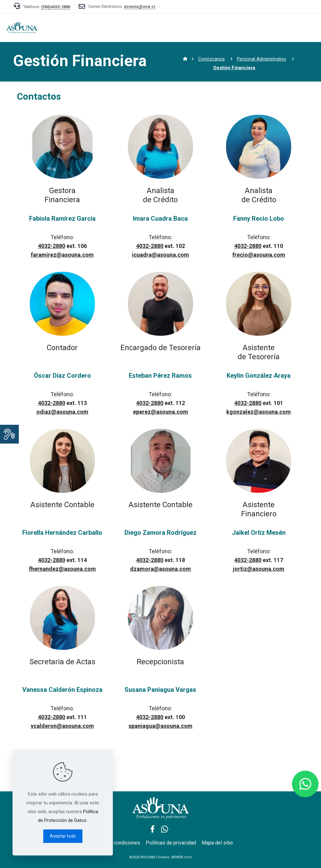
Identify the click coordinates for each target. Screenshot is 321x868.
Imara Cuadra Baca (160, 218)
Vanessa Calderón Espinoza (62, 690)
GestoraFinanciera (62, 195)
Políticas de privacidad (171, 843)
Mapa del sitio (217, 843)
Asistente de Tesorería (259, 352)
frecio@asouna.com (259, 255)
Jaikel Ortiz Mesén (259, 533)
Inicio (179, 59)
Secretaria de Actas (62, 662)
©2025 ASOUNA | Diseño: (160, 857)
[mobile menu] (311, 28)
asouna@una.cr (140, 6)
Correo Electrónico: (122, 6)
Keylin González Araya (259, 376)
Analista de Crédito (160, 195)
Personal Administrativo (262, 59)
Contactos (39, 96)
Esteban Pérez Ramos (160, 376)
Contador (62, 348)
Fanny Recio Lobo (259, 218)
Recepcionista (160, 662)
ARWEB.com (182, 857)
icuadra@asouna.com (160, 255)
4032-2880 (52, 246)
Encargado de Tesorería (160, 348)
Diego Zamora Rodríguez (160, 533)
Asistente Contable (62, 505)
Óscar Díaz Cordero (62, 376)
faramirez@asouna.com (62, 255)
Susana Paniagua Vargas (160, 690)
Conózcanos (211, 59)
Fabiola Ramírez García (62, 218)
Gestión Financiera (80, 61)
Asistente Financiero (259, 509)
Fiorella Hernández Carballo (62, 533)
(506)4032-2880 (56, 7)
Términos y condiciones (114, 843)
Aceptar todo (63, 836)
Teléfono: (47, 7)
